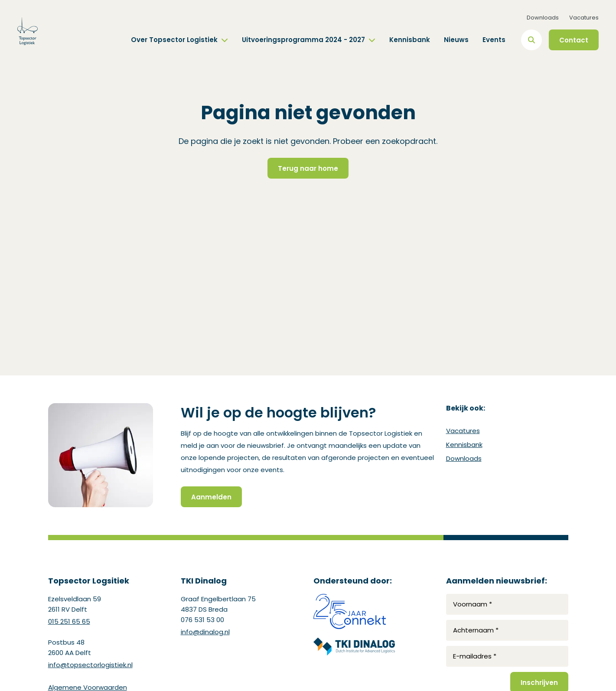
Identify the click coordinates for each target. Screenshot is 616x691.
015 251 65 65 (69, 621)
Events (494, 40)
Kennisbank (410, 40)
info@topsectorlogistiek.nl (90, 665)
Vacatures (584, 18)
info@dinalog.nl (205, 632)
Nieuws (456, 40)
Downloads (543, 18)
